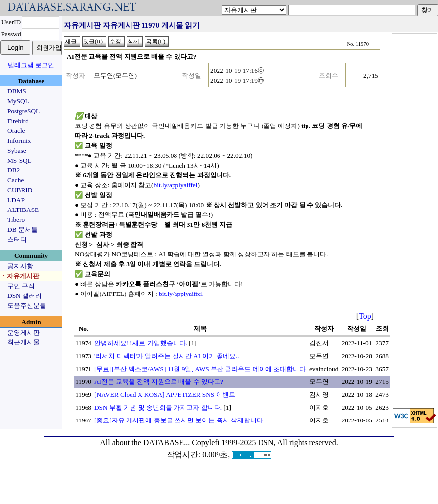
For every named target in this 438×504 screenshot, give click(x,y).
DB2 (14, 170)
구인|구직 (21, 286)
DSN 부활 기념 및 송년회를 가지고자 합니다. (158, 407)
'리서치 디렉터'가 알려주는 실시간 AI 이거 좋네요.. (167, 356)
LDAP (16, 200)
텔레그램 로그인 (31, 65)
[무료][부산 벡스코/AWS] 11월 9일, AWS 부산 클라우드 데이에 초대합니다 (200, 369)
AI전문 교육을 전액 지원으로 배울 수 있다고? (159, 382)
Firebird (18, 121)
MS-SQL (20, 160)
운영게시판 (23, 332)
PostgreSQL (23, 111)
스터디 (17, 239)
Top (365, 316)
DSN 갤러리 (24, 296)
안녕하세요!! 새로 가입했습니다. (141, 343)
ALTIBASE (23, 210)
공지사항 (20, 266)
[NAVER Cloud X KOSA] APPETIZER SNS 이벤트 (165, 395)
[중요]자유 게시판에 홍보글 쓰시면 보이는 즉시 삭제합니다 (179, 420)
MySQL (18, 101)
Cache (16, 180)
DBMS (17, 91)
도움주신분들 (27, 306)
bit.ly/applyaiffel (176, 185)
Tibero (16, 220)
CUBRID (20, 190)
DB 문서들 (22, 230)
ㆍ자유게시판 (20, 276)
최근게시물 (23, 342)
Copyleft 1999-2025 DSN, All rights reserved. (265, 442)
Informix (19, 141)
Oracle (16, 131)
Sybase (17, 150)
